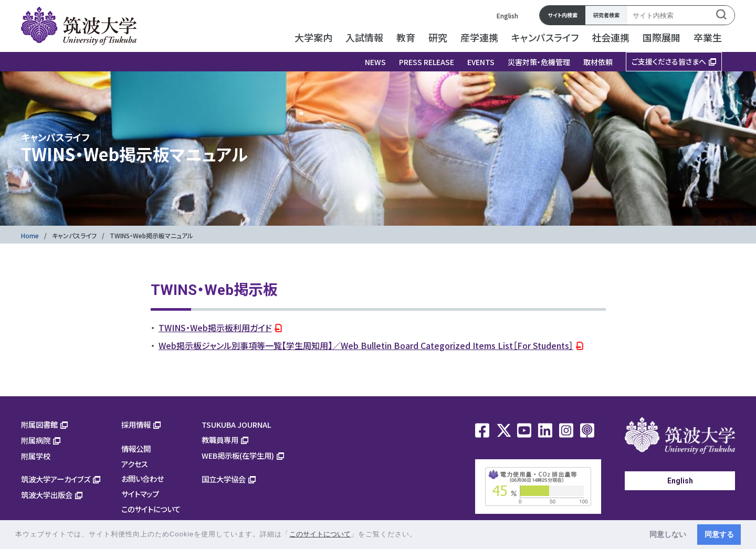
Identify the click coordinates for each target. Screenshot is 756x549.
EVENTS (481, 62)
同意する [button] (719, 534)
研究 (438, 37)
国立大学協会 (224, 479)
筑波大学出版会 (47, 495)
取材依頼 (598, 62)
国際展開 (661, 37)
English (507, 15)
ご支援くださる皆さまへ (669, 61)
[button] (421, 535)
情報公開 (136, 448)
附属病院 (36, 440)
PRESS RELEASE (427, 62)
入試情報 (364, 37)
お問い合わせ (143, 478)
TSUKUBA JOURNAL (237, 424)
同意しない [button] (668, 534)
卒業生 (708, 37)
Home (30, 235)
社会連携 (611, 37)
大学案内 (313, 37)
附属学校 (36, 456)
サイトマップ (140, 494)
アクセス (135, 464)
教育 (406, 37)
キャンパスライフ (545, 37)
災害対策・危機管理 (539, 62)
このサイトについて (151, 509)
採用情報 (136, 424)
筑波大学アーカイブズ (56, 479)
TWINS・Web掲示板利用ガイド (215, 328)
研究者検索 (606, 15)
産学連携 (479, 37)
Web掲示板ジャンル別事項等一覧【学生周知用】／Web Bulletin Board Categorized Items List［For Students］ (366, 345)
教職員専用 (220, 440)
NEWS (375, 62)
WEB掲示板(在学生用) (238, 455)
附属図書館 (39, 424)
